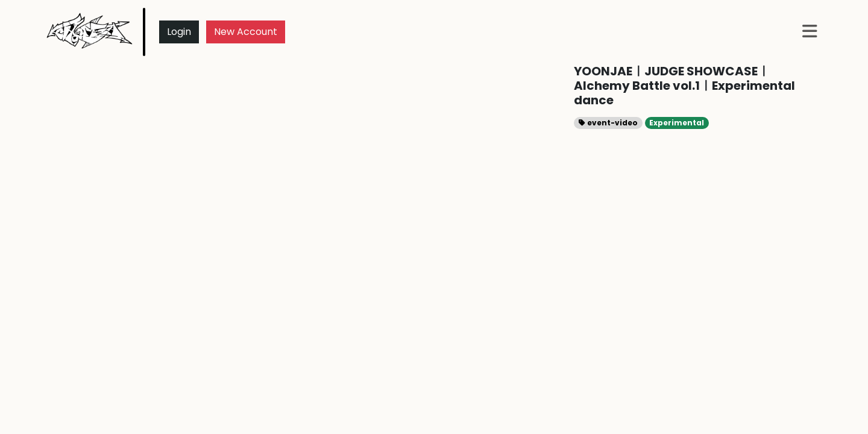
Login (179, 32)
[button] (810, 32)
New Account (246, 32)
